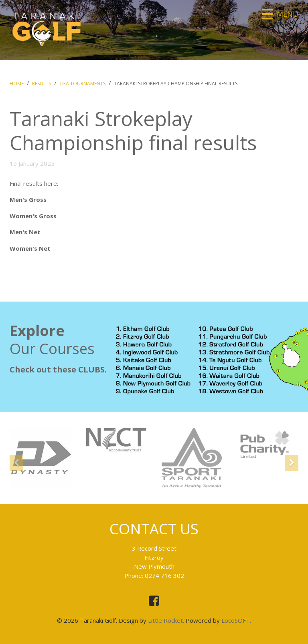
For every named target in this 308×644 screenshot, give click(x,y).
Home (17, 84)
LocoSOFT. (236, 620)
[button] (16, 472)
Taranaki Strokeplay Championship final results (176, 84)
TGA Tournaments (82, 84)
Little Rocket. (166, 620)
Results (42, 84)
